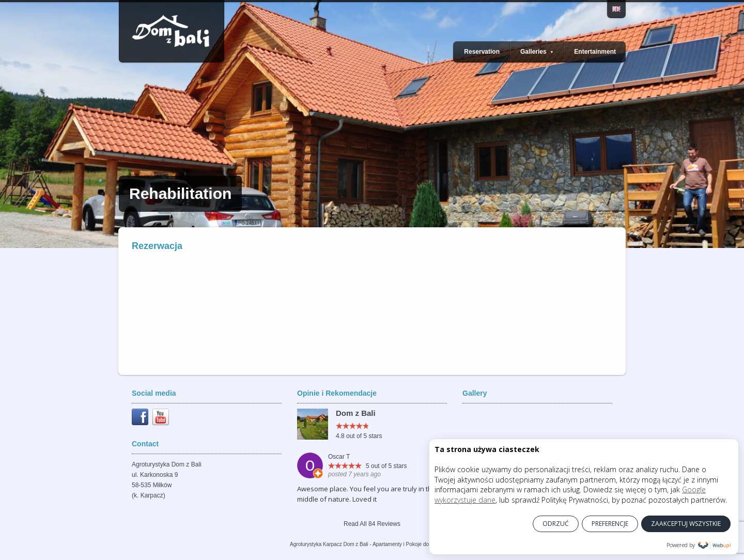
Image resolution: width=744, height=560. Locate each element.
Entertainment (595, 52)
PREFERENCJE (610, 524)
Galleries (537, 52)
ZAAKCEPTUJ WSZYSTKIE (686, 524)
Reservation (482, 52)
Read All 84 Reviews (372, 524)
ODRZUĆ (556, 524)
